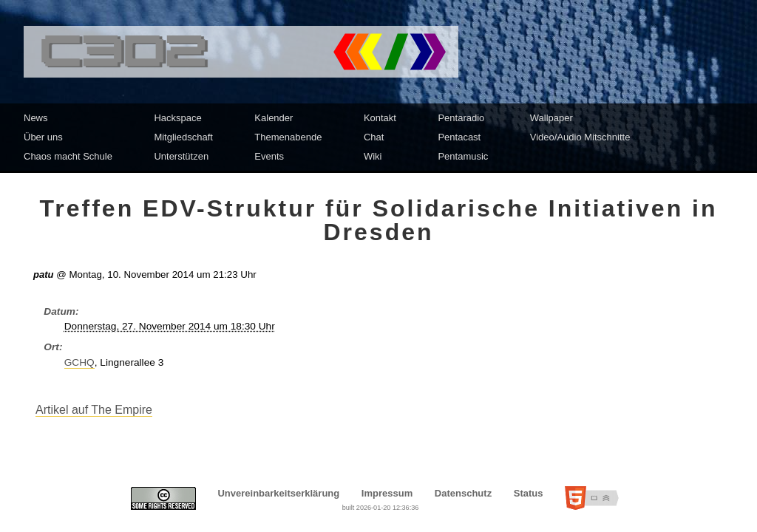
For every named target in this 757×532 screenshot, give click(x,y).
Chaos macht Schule (68, 156)
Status (529, 493)
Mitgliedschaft (183, 137)
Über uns (43, 137)
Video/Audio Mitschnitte (580, 137)
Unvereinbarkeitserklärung (278, 493)
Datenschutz (463, 493)
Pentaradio (461, 118)
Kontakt (380, 118)
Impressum (387, 493)
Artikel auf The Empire (94, 410)
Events (269, 156)
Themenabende (288, 137)
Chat (374, 137)
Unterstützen (181, 156)
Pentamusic (463, 156)
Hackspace (177, 118)
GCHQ (79, 362)
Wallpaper (551, 118)
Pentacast (459, 137)
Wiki (373, 156)
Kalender (274, 118)
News (36, 118)
